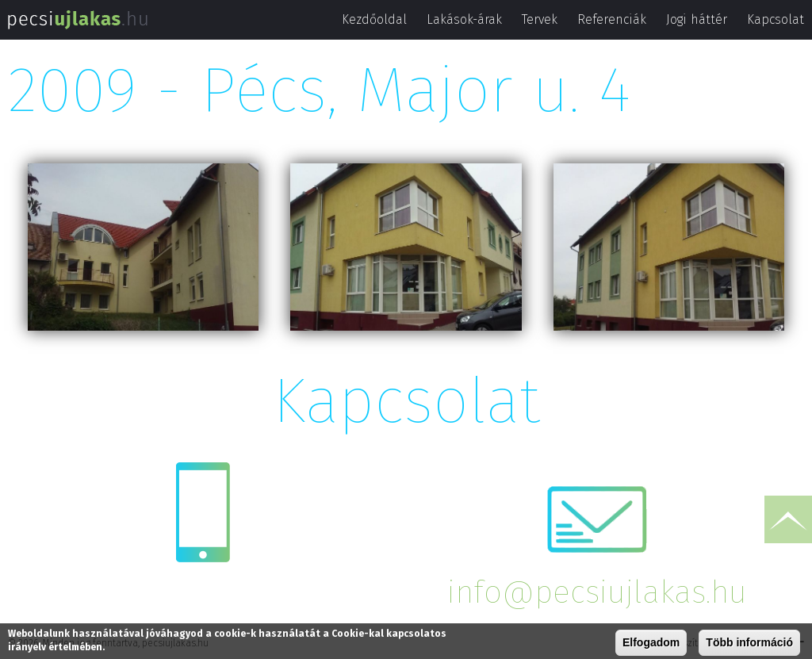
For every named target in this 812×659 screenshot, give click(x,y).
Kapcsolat (776, 19)
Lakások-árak (464, 19)
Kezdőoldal (374, 19)
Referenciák (612, 19)
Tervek (540, 19)
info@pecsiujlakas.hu (597, 592)
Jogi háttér (697, 19)
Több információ (749, 644)
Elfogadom (651, 644)
